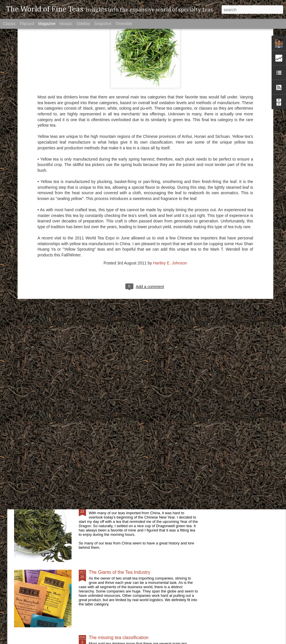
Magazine (47, 24)
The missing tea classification (119, 638)
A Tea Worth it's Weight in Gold (120, 442)
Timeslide (124, 24)
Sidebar (83, 24)
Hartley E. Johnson (170, 196)
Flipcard (27, 24)
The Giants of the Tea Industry (120, 572)
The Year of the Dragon (113, 507)
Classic (9, 24)
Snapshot (103, 24)
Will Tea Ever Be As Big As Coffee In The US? (136, 376)
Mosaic (66, 24)
